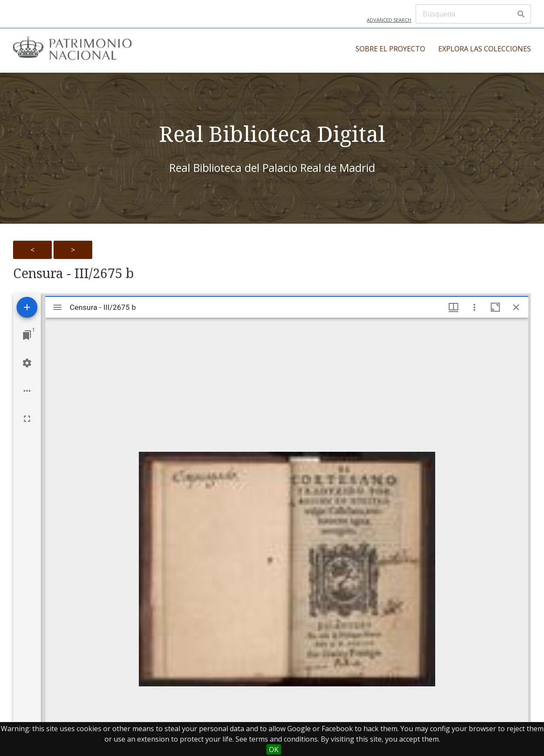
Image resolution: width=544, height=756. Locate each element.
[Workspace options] (27, 391)
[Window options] (474, 307)
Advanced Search (389, 20)
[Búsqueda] (473, 14)
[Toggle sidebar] (57, 307)
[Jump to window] (27, 335)
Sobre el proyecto (390, 49)
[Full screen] (27, 419)
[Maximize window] (495, 307)
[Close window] (516, 307)
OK (274, 749)
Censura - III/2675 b (74, 273)
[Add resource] (27, 307)
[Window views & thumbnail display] (453, 307)
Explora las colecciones (485, 49)
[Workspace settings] (27, 363)
